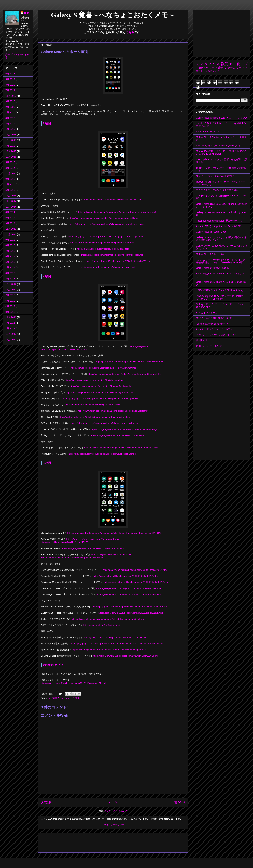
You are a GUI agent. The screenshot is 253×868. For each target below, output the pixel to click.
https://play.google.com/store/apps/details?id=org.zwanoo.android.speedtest (109, 650)
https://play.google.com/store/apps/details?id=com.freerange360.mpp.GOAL (125, 374)
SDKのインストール (207, 313)
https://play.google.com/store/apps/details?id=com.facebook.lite (101, 386)
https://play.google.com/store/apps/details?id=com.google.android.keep (103, 218)
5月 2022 (10, 79)
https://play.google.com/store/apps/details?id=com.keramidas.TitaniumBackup (130, 607)
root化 (235, 64)
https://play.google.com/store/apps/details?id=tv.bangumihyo (94, 380)
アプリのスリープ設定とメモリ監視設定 (217, 190)
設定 (77, 698)
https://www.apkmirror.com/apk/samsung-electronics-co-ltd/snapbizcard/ (113, 411)
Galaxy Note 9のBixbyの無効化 (212, 268)
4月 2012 (10, 306)
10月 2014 (11, 207)
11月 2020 (11, 96)
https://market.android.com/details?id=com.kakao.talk (103, 249)
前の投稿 (180, 802)
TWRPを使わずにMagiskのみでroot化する (218, 146)
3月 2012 (10, 312)
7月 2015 (10, 184)
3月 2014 (10, 223)
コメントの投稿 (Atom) (116, 811)
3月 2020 (10, 101)
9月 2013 (10, 240)
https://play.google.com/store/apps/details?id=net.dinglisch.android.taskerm (108, 619)
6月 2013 (10, 256)
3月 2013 (10, 273)
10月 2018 (11, 140)
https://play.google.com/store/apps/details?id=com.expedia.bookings (124, 429)
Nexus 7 (216, 71)
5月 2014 (10, 218)
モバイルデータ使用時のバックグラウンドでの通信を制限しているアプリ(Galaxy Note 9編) (221, 261)
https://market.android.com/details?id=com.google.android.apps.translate (94, 417)
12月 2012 (11, 284)
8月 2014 (10, 212)
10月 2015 (11, 173)
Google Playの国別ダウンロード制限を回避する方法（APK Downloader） (221, 153)
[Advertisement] (102, 841)
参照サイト (202, 340)
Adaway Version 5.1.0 (207, 132)
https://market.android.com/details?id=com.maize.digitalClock (113, 200)
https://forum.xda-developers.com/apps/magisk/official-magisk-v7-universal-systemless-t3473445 (114, 533)
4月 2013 (10, 267)
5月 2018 (10, 146)
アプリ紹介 (54, 698)
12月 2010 (11, 334)
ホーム (113, 802)
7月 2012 (10, 295)
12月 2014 (11, 196)
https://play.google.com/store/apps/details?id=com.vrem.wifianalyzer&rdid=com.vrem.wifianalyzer (118, 644)
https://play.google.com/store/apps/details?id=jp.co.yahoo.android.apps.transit (107, 224)
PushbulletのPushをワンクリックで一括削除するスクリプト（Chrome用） (221, 297)
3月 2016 (10, 168)
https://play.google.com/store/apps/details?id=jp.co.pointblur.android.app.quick (101, 399)
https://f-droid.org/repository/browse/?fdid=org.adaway (93, 539)
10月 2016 (11, 157)
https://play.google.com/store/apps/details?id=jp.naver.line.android (102, 243)
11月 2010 (11, 340)
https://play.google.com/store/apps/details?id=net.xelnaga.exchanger (105, 423)
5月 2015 (10, 190)
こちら (130, 32)
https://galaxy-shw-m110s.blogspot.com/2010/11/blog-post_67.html (73, 683)
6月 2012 (10, 301)
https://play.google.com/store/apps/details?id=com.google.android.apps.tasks (106, 236)
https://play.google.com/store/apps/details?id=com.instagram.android (99, 392)
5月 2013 (10, 262)
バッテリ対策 (214, 68)
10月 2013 (11, 234)
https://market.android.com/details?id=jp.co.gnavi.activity (93, 405)
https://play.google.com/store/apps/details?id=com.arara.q (118, 435)
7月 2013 (10, 251)
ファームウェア (234, 68)
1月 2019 (10, 129)
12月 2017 (11, 151)
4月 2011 (10, 323)
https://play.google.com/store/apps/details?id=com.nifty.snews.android (130, 362)
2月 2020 (10, 107)
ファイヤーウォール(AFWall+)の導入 (215, 176)
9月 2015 (10, 179)
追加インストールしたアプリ (211, 346)
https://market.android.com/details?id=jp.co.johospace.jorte (107, 267)
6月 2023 (10, 74)
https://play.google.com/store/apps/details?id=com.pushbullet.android (102, 454)
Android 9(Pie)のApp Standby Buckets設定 (218, 226)
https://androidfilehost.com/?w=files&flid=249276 (64, 542)
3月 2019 (10, 118)
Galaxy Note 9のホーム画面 (211, 254)
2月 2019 (10, 124)
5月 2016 (10, 162)
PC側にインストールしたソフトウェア (216, 335)
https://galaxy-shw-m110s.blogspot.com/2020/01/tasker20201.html (119, 261)
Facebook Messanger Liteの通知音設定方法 (219, 221)
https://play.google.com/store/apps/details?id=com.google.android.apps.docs (121, 448)
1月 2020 (10, 112)
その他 (209, 71)
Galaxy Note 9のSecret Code (211, 232)
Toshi (27, 13)
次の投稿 (46, 802)
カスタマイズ (67, 698)
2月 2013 (10, 279)
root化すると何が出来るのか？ (212, 324)
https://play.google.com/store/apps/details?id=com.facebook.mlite (113, 255)
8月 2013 (10, 245)
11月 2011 (11, 317)
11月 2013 (11, 229)
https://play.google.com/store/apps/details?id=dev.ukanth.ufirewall (93, 548)
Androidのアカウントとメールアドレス (217, 329)
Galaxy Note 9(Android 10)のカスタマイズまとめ (222, 118)
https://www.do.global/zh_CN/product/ (101, 625)
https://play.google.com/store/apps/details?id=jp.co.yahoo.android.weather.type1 (117, 212)
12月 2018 (11, 135)
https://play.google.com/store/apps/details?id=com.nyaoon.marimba (104, 368)
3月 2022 (10, 85)
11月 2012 (11, 290)
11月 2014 (11, 201)
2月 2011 (10, 328)
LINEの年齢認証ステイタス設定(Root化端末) (220, 290)
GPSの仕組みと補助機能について (214, 318)
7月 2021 (10, 90)
